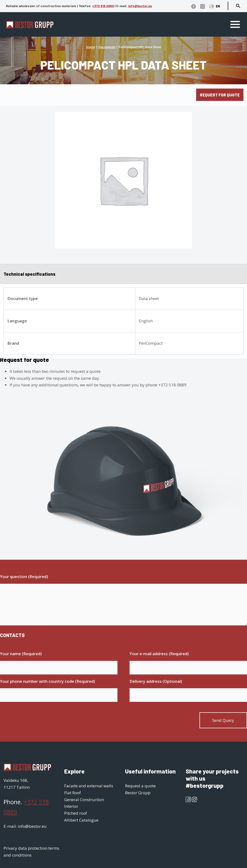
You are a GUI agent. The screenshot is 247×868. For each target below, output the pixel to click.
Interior (71, 806)
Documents (107, 47)
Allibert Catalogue (81, 820)
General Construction (84, 800)
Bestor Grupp (138, 793)
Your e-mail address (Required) (159, 654)
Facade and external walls (89, 786)
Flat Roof (73, 793)
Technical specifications (29, 274)
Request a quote (140, 786)
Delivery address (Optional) (156, 681)
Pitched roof (76, 813)
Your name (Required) (21, 654)
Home (91, 47)
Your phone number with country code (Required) (48, 681)
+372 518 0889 (103, 6)
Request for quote (220, 95)
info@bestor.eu (140, 6)
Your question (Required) (24, 576)
